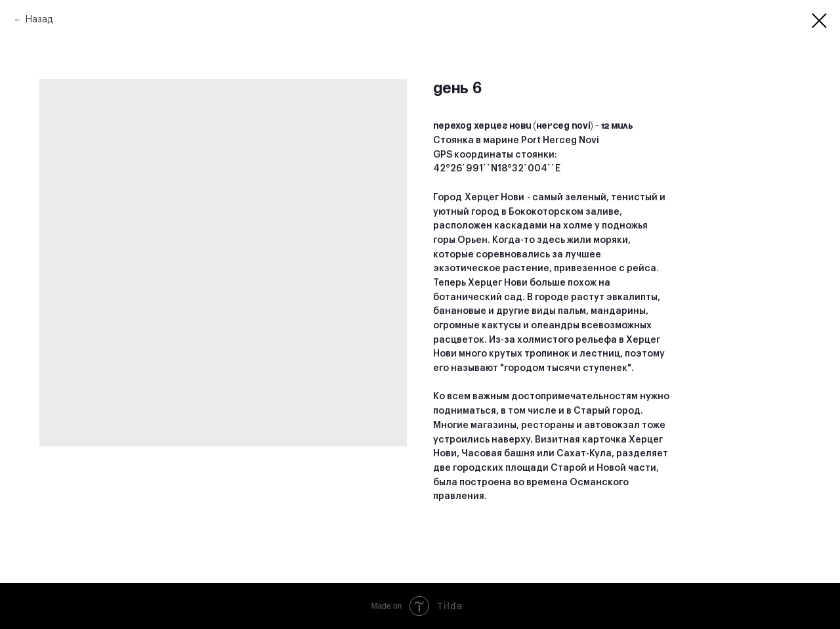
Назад (39, 20)
